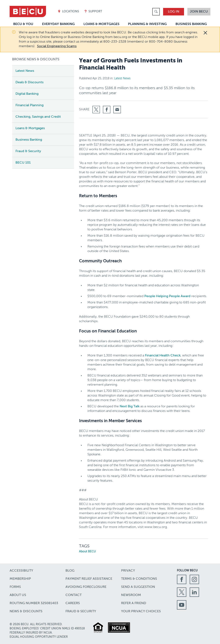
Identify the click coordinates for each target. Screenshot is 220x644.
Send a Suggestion (138, 587)
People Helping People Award (167, 296)
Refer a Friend (134, 603)
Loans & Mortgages (101, 24)
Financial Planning (29, 105)
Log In (174, 12)
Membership (20, 579)
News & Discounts (26, 611)
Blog (70, 571)
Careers (73, 603)
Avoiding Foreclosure (86, 587)
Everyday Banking (58, 24)
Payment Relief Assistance (89, 579)
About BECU (87, 552)
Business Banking (191, 24)
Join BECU (199, 12)
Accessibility (21, 571)
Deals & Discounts (29, 82)
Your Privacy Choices (141, 611)
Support (93, 12)
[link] (156, 12)
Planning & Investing (147, 24)
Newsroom (131, 595)
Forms (15, 587)
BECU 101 (23, 163)
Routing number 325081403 (34, 603)
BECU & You (23, 24)
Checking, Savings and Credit (38, 117)
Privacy (128, 571)
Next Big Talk (130, 407)
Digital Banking (27, 94)
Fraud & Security (28, 151)
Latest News (25, 71)
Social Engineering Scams (57, 46)
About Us (18, 595)
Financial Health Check (163, 356)
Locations (68, 12)
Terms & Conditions (139, 579)
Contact (74, 595)
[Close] (205, 33)
